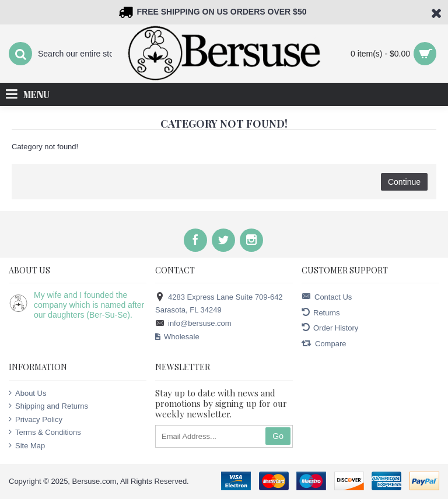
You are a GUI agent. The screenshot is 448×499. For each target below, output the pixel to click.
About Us (27, 393)
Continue (404, 182)
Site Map (27, 445)
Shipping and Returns (48, 406)
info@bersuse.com (193, 324)
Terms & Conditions (45, 432)
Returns (321, 313)
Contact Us (327, 297)
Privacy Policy (36, 419)
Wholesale (177, 337)
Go (278, 436)
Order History (330, 328)
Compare (324, 344)
